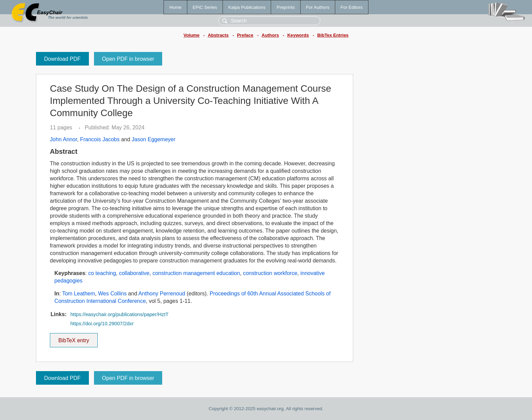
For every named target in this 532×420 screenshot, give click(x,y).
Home (175, 7)
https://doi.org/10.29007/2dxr (102, 324)
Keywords (298, 35)
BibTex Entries (333, 35)
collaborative (134, 273)
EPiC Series (205, 7)
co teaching (102, 273)
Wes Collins (112, 294)
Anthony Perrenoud (162, 294)
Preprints (286, 7)
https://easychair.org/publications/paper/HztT (119, 314)
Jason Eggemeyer (154, 139)
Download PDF (62, 59)
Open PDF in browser (128, 59)
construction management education (196, 273)
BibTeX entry (74, 338)
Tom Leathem (79, 294)
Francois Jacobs (100, 139)
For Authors (318, 7)
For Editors (352, 7)
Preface (245, 35)
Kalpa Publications (247, 7)
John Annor (63, 139)
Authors (270, 35)
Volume (192, 35)
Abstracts (218, 35)
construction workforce (270, 273)
